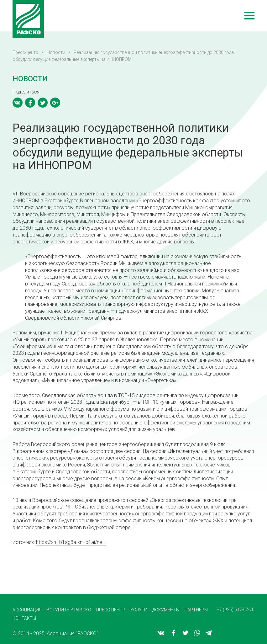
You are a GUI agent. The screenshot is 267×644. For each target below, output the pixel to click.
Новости (56, 52)
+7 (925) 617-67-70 (236, 609)
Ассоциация (27, 610)
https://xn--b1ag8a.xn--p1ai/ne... (71, 542)
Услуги (139, 610)
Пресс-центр (25, 52)
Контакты (24, 618)
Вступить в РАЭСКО (69, 610)
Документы (166, 610)
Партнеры (196, 610)
